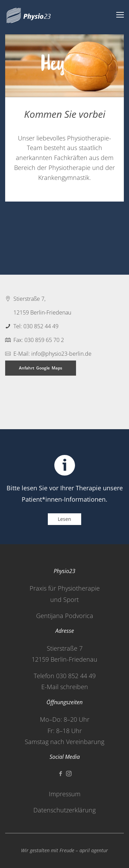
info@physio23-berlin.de (61, 354)
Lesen (64, 519)
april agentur (94, 850)
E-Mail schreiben (65, 687)
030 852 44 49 (41, 326)
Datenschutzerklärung (64, 810)
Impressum (65, 794)
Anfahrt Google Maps (41, 368)
